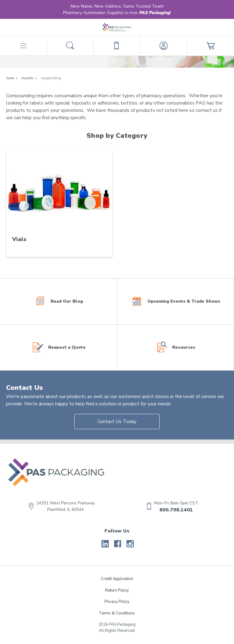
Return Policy (117, 590)
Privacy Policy (117, 602)
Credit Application (117, 579)
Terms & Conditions (117, 613)
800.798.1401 (176, 510)
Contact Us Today (117, 422)
